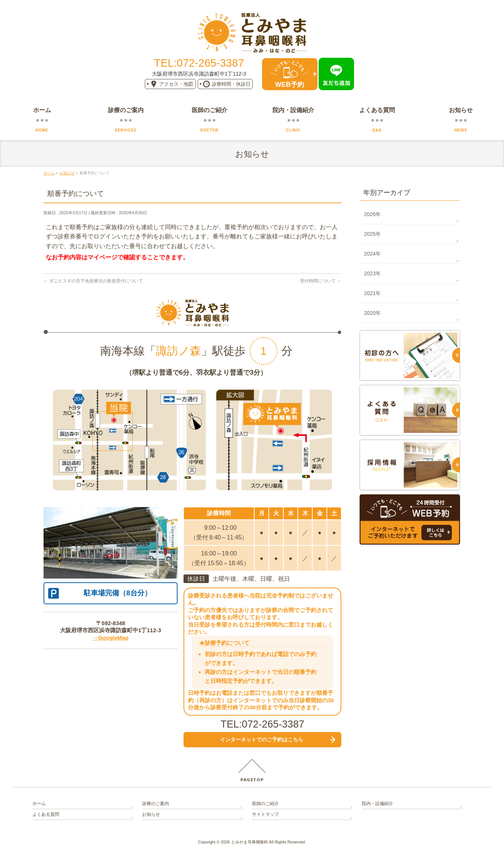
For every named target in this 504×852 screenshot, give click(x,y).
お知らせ (151, 814)
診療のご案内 (156, 804)
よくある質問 (46, 814)
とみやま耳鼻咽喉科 (250, 842)
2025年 (372, 234)
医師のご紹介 (265, 804)
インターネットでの (262, 739)
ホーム (39, 804)
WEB (290, 85)
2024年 (372, 254)
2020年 (372, 313)
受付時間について (321, 281)
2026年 (372, 214)
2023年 (372, 273)
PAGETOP (252, 780)
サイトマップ (265, 814)
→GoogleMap (111, 638)
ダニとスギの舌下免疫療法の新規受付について (93, 281)
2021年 (372, 293)
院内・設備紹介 (377, 804)
